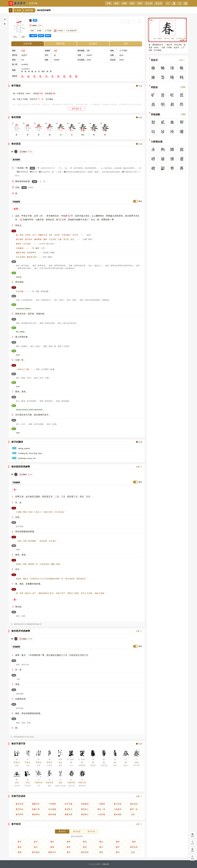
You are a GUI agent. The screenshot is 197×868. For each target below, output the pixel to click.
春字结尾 (77, 831)
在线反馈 (106, 864)
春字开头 (62, 831)
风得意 (134, 804)
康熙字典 (60, 44)
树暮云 (85, 814)
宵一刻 (134, 809)
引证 (14, 231)
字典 (109, 3)
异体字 (15, 76)
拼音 (140, 3)
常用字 (41, 36)
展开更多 (77, 109)
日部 (23, 50)
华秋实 (20, 809)
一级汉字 (33, 36)
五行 (46, 55)
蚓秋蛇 (36, 814)
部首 (14, 51)
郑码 (14, 60)
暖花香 (69, 814)
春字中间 (91, 831)
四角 (46, 60)
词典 (124, 3)
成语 (116, 3)
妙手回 (69, 804)
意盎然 (36, 852)
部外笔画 (81, 51)
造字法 (15, 55)
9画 (55, 50)
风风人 (85, 809)
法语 (14, 458)
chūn (181, 60)
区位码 (113, 60)
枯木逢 (52, 809)
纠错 (139, 86)
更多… (134, 814)
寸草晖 (52, 804)
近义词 (149, 3)
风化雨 (20, 804)
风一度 (101, 809)
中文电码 (81, 60)
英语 (14, 448)
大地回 (101, 814)
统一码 (15, 64)
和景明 (20, 814)
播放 (15, 37)
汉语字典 (33, 3)
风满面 (118, 814)
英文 (14, 273)
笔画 (14, 70)
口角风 (118, 809)
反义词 (159, 3)
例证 (140, 201)
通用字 (48, 36)
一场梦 (101, 804)
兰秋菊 (118, 804)
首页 (18, 10)
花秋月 (69, 809)
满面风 (85, 804)
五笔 (79, 55)
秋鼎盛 (52, 814)
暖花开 (36, 804)
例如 (32, 168)
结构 (112, 51)
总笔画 (47, 51)
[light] (174, 3)
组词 (132, 3)
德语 (14, 453)
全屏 (23, 37)
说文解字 (93, 44)
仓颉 (112, 55)
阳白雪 (36, 809)
